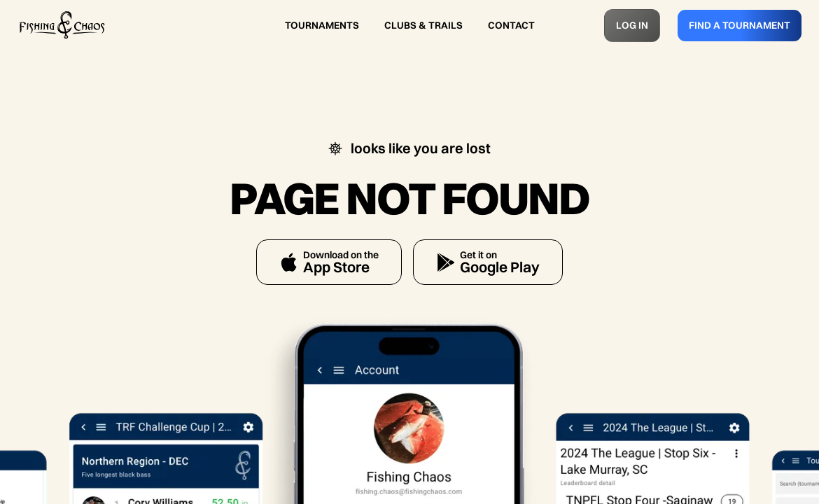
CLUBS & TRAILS (423, 25)
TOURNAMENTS (322, 25)
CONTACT (511, 25)
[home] (62, 25)
